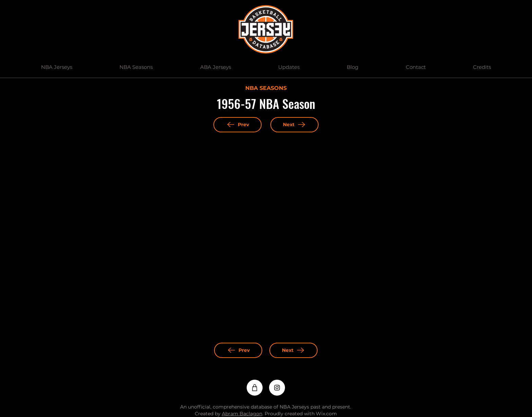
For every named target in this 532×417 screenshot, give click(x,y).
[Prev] (237, 125)
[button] (56, 67)
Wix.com (326, 414)
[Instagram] (277, 388)
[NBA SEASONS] (266, 89)
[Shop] (255, 388)
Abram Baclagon (242, 414)
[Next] (294, 125)
